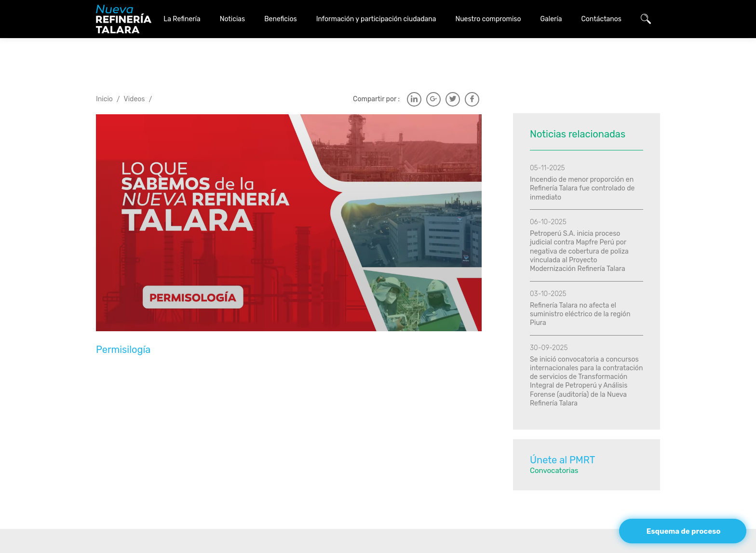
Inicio (104, 75)
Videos (135, 75)
